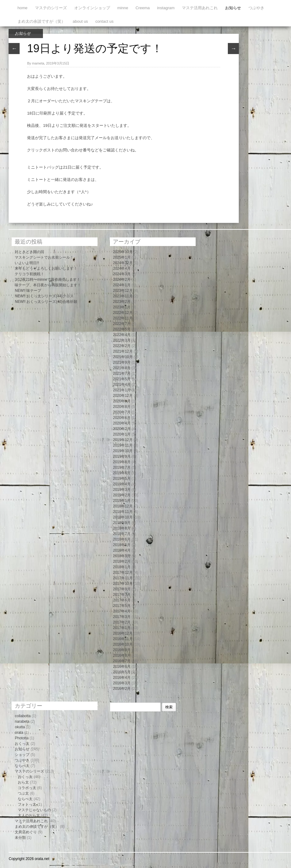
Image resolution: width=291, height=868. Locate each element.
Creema (143, 8)
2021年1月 (122, 390)
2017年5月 (122, 606)
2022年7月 (122, 324)
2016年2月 (122, 689)
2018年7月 (122, 534)
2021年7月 (122, 373)
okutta (20, 727)
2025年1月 (122, 257)
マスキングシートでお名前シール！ (44, 257)
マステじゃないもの (34, 810)
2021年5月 (122, 379)
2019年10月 (123, 451)
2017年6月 (122, 600)
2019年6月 (122, 473)
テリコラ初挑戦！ (29, 274)
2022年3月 (122, 340)
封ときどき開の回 (29, 252)
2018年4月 (122, 550)
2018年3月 (122, 556)
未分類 (20, 838)
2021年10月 (123, 357)
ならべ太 (22, 766)
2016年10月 (123, 644)
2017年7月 (122, 595)
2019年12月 (123, 440)
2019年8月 (122, 462)
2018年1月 (122, 567)
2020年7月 (122, 412)
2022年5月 (122, 329)
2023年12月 (123, 291)
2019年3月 (122, 490)
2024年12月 (123, 263)
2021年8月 (122, 368)
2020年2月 (122, 429)
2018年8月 (122, 528)
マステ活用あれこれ (200, 8)
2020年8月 (122, 407)
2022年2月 (122, 346)
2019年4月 (122, 484)
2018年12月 (123, 506)
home (23, 8)
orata (19, 733)
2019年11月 (123, 445)
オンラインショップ (92, 8)
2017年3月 (122, 617)
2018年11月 (123, 512)
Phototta (22, 738)
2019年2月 (122, 495)
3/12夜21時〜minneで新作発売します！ (47, 280)
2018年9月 (122, 523)
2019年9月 (122, 456)
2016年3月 (122, 683)
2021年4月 (122, 385)
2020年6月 (122, 418)
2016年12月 (123, 633)
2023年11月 (123, 296)
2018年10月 (123, 517)
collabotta (23, 716)
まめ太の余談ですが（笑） (41, 21)
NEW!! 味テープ (28, 291)
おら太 (23, 782)
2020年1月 (122, 434)
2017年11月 (123, 578)
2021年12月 (123, 351)
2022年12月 (123, 313)
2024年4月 (122, 268)
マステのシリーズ (51, 8)
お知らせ (233, 8)
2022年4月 (122, 335)
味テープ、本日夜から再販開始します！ (48, 285)
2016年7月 (122, 661)
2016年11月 (123, 639)
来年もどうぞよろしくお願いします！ (46, 268)
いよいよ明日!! (27, 263)
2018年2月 (122, 561)
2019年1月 (122, 501)
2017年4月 (122, 611)
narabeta (22, 721)
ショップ (22, 755)
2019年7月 (122, 467)
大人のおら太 (29, 815)
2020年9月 (122, 401)
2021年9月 (122, 362)
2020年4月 (122, 423)
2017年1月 (122, 628)
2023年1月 (122, 307)
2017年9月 (122, 589)
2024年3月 (122, 274)
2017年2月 (122, 622)
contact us (104, 21)
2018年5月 (122, 545)
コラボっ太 (27, 788)
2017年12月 (123, 573)
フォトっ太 (27, 804)
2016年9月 (122, 650)
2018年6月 (122, 539)
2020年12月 (123, 396)
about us (80, 21)
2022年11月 (123, 318)
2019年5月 (122, 479)
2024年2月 (122, 280)
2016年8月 (122, 655)
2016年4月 (122, 678)
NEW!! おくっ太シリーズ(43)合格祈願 (46, 302)
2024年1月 (122, 285)
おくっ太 (22, 744)
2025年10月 (123, 252)
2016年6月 (122, 667)
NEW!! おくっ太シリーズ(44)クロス (44, 296)
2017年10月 (123, 584)
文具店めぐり (26, 832)
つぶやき (256, 8)
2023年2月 (122, 302)
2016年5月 (122, 672)
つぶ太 (23, 793)
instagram (166, 8)
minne (123, 8)
